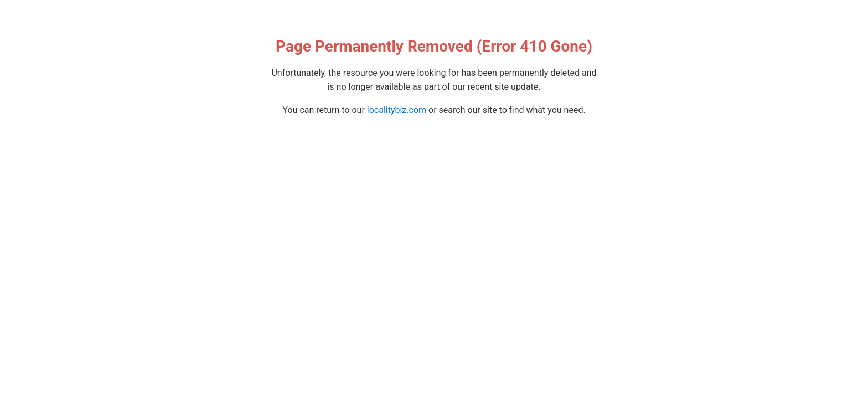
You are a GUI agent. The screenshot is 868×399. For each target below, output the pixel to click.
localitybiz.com (397, 110)
